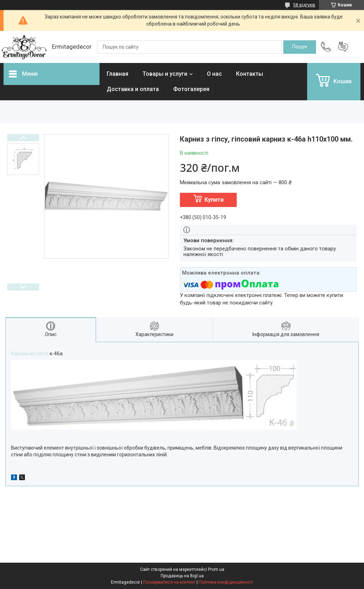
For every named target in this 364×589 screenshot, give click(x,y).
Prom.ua (216, 569)
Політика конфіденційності (226, 582)
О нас (214, 74)
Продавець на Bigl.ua (182, 576)
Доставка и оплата (133, 89)
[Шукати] (300, 47)
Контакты (250, 74)
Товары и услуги (165, 74)
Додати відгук (343, 47)
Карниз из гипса (30, 354)
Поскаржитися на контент (169, 582)
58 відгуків (304, 5)
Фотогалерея (191, 89)
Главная (117, 74)
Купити (214, 200)
